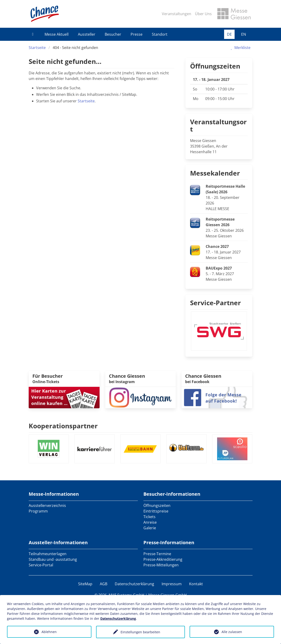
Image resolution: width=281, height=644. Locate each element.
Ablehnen (49, 632)
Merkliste (240, 48)
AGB (104, 584)
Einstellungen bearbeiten (140, 632)
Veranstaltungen (177, 14)
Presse (137, 34)
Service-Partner (215, 303)
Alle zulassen (232, 632)
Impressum (172, 584)
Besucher (113, 34)
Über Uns (203, 14)
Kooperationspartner (63, 426)
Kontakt (196, 584)
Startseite (37, 48)
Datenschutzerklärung (134, 584)
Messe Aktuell (57, 34)
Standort (160, 34)
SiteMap (85, 584)
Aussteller (87, 34)
